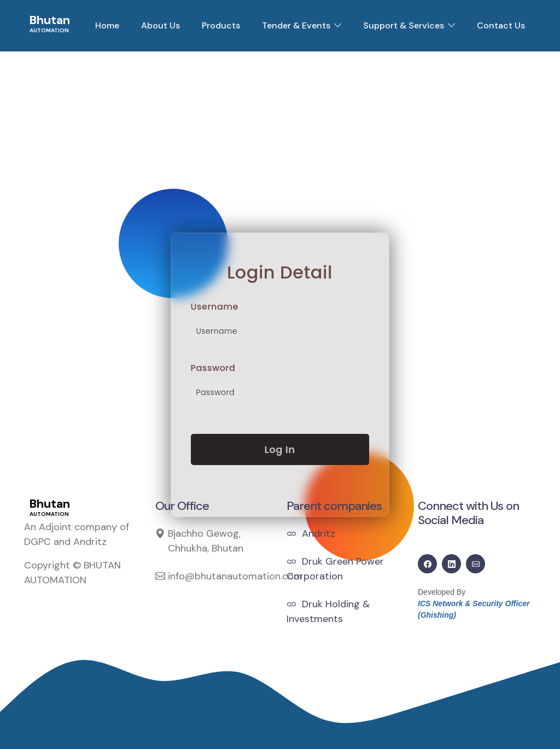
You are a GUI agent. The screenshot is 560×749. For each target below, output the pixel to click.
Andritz (311, 533)
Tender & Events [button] (296, 25)
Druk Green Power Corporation (335, 569)
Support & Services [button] (404, 25)
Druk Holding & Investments (328, 611)
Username (215, 307)
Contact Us (501, 25)
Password (213, 368)
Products (221, 25)
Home (107, 25)
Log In (280, 449)
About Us (161, 25)
